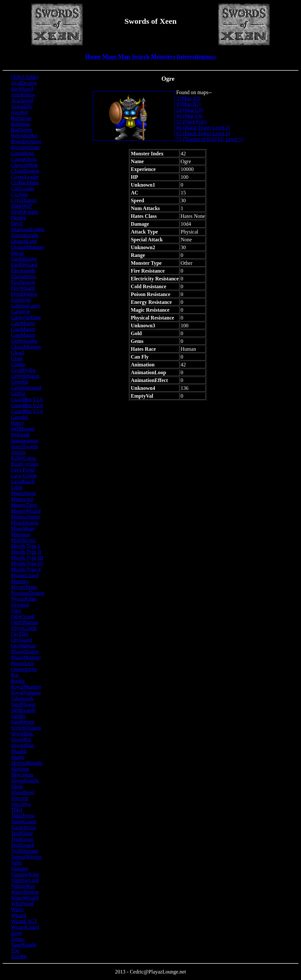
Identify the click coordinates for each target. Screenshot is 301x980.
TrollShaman (25, 851)
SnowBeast (23, 792)
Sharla (18, 757)
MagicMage (24, 493)
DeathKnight (25, 212)
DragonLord (24, 241)
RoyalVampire (26, 693)
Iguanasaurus (25, 440)
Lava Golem (24, 476)
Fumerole (21, 300)
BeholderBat (24, 136)
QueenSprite (24, 669)
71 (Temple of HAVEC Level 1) (210, 139)
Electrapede (23, 270)
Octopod (20, 605)
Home (93, 57)
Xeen (17, 933)
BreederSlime (25, 147)
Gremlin (20, 382)
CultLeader (23, 188)
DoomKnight (25, 235)
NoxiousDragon (28, 593)
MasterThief (24, 505)
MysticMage (24, 587)
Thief (17, 810)
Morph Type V (26, 569)
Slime (17, 786)
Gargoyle (21, 312)
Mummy (20, 581)
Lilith (17, 487)
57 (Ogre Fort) (191, 122)
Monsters (163, 57)
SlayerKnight (25, 781)
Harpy (18, 423)
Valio (17, 863)
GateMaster (23, 323)
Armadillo (22, 106)
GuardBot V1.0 (27, 399)
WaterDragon (25, 892)
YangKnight (24, 945)
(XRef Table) (25, 77)
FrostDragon (24, 294)
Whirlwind (22, 904)
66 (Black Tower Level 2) (203, 128)
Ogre (16, 611)
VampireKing (25, 874)
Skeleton (20, 769)
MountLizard (25, 575)
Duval (17, 253)
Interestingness (196, 57)
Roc (15, 675)
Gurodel (20, 417)
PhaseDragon (25, 652)
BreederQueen (26, 142)
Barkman (21, 124)
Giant (17, 358)
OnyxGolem (24, 628)
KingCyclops (25, 464)
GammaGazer (26, 306)
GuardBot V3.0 (27, 411)
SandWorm (23, 722)
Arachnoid (22, 100)
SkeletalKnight (27, 763)
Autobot (20, 112)
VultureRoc (23, 886)
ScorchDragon (26, 728)
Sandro (18, 716)
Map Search (134, 57)
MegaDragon (25, 523)
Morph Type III (27, 558)
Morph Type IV (27, 564)
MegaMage (23, 528)
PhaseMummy (26, 657)
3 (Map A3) (188, 98)
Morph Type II (26, 552)
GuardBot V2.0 (27, 405)
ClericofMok (25, 165)
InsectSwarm (25, 446)
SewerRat (21, 739)
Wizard (19, 915)
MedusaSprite (26, 517)
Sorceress (21, 804)
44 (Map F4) (189, 116)
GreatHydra (23, 370)
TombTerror (24, 827)
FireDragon (23, 282)
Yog (15, 951)
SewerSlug (22, 745)
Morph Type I (25, 546)
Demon (19, 218)
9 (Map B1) (188, 104)
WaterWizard (25, 898)
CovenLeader (25, 177)
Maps (110, 57)
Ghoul (18, 353)
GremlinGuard (26, 388)
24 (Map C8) (190, 110)
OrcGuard (21, 640)
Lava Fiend (23, 470)
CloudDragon (25, 171)
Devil (17, 224)
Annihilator (23, 95)
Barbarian (21, 118)
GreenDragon (25, 376)
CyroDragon (24, 200)
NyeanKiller (24, 599)
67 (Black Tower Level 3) (203, 133)
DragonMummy (28, 247)
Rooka (18, 681)
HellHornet (23, 429)
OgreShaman (25, 622)
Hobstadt (21, 435)
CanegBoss (23, 153)
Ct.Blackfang (25, 183)
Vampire (20, 868)
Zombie (19, 956)
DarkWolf (21, 206)
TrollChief (22, 833)
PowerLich (22, 663)
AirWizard (22, 89)
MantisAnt (22, 499)
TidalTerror (23, 816)
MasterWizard (26, 511)
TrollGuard (23, 845)
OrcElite (20, 634)
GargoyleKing (26, 317)
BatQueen (21, 130)
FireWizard (23, 288)
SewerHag (22, 734)
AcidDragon (24, 83)
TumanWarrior (26, 857)
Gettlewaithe (24, 341)
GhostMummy (26, 347)
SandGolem (23, 710)
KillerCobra (23, 458)
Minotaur (21, 534)
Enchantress (24, 276)
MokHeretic (24, 540)
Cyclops (20, 194)
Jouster (18, 452)
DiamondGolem (28, 229)
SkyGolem (22, 775)
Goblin (18, 364)
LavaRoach (23, 482)
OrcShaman (23, 646)
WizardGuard (25, 927)
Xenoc (18, 939)
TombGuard (24, 822)
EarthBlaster (24, 259)
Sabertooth (22, 698)
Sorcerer (20, 798)
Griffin (18, 394)
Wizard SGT (24, 921)
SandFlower (24, 704)
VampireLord (25, 880)
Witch (17, 909)
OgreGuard (23, 616)
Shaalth (19, 751)
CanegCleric (24, 159)
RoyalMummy (26, 687)
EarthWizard (24, 265)
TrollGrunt (22, 839)
